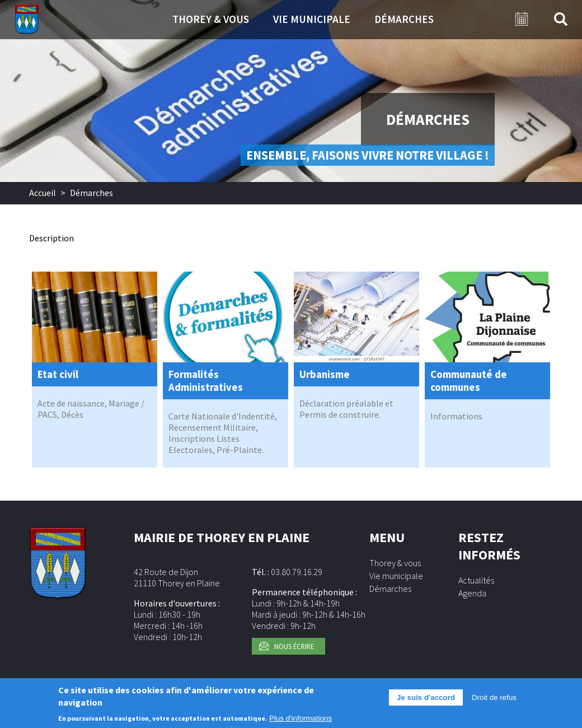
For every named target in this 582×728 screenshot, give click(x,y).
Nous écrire (294, 646)
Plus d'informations (301, 722)
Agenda (472, 593)
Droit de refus (494, 701)
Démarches (404, 19)
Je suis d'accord (426, 701)
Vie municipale (312, 19)
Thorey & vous (211, 19)
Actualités (476, 580)
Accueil (43, 193)
